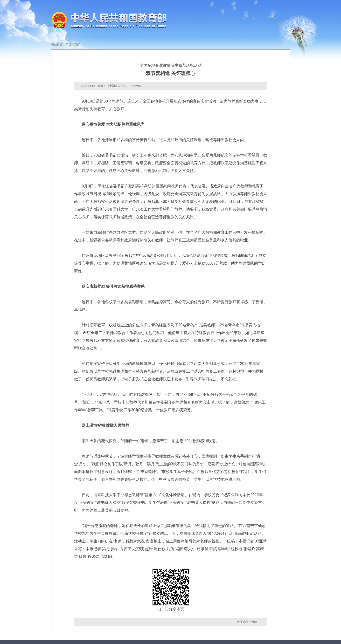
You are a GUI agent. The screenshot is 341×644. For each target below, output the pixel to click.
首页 (69, 45)
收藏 (138, 86)
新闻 (77, 45)
